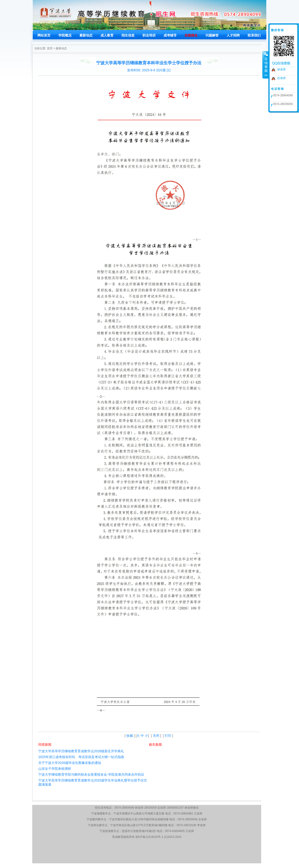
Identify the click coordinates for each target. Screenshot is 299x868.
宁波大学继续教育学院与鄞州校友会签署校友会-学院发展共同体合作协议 (91, 774)
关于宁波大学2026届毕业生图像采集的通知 (70, 763)
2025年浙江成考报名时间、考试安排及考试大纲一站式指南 (81, 757)
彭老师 (281, 78)
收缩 (266, 65)
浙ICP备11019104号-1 (149, 837)
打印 (168, 736)
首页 (50, 48)
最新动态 (61, 48)
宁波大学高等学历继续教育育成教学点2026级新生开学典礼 (81, 751)
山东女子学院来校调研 (55, 769)
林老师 (281, 69)
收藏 (130, 736)
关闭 (156, 736)
